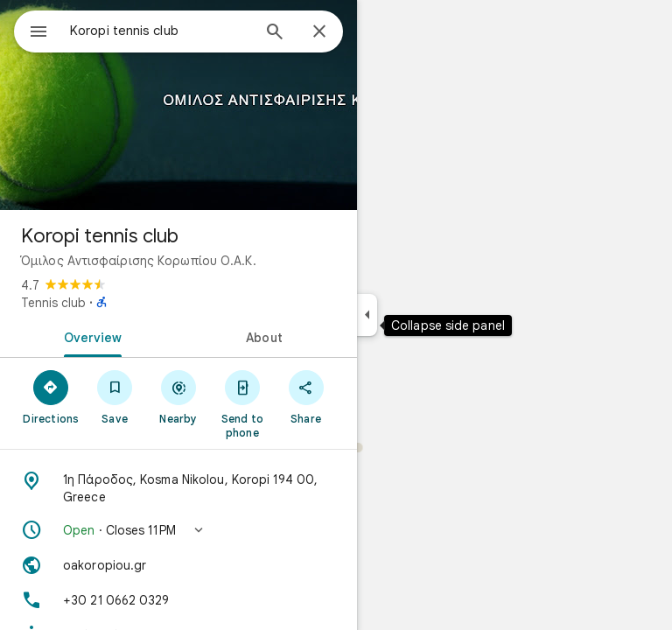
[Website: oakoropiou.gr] (178, 565)
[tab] (89, 336)
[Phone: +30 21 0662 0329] (178, 600)
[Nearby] (179, 396)
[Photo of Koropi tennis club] (178, 105)
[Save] (115, 396)
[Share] (306, 396)
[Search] (275, 33)
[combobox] (160, 31)
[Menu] (38, 33)
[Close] (319, 32)
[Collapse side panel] (367, 315)
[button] (178, 530)
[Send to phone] (242, 403)
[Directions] (51, 396)
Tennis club (53, 303)
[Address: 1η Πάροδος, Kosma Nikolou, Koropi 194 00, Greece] (178, 488)
